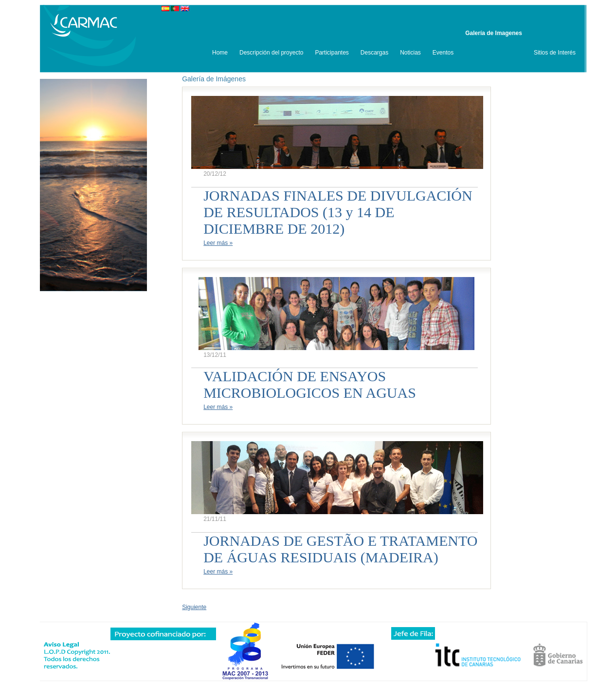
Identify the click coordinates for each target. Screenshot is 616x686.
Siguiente (194, 607)
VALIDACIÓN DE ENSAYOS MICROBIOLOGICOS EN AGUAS (310, 384)
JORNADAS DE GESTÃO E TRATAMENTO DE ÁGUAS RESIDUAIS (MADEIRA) (340, 549)
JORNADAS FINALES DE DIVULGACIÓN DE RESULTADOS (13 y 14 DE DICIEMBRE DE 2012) (338, 212)
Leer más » (218, 243)
